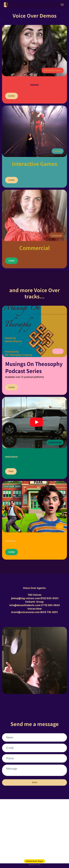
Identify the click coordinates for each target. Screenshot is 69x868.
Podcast (57, 353)
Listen (12, 96)
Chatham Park (22, 542)
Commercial (55, 236)
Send (35, 787)
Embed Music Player (34, 861)
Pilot (59, 530)
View (11, 474)
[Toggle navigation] (62, 5)
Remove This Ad (34, 865)
